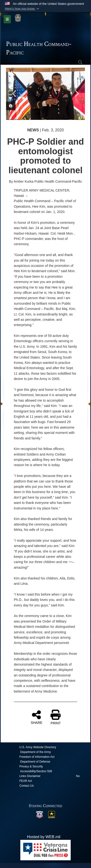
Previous (15, 94)
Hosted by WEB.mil (44, 837)
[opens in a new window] (39, 814)
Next (76, 94)
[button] (22, 9)
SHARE (37, 717)
